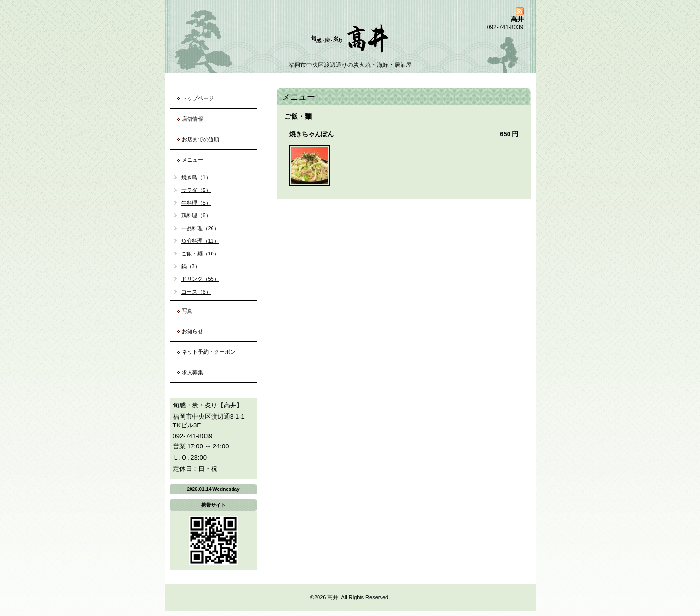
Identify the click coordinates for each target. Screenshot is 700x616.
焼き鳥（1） (196, 177)
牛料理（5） (196, 203)
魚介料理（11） (200, 241)
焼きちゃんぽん (311, 134)
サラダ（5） (196, 190)
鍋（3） (191, 266)
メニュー (192, 160)
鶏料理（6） (196, 215)
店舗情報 (192, 119)
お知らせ (192, 331)
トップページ (198, 98)
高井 (333, 597)
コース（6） (196, 292)
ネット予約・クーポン (209, 352)
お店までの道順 (201, 139)
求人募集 (192, 372)
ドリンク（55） (200, 279)
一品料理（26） (200, 228)
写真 (187, 311)
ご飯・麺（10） (200, 254)
